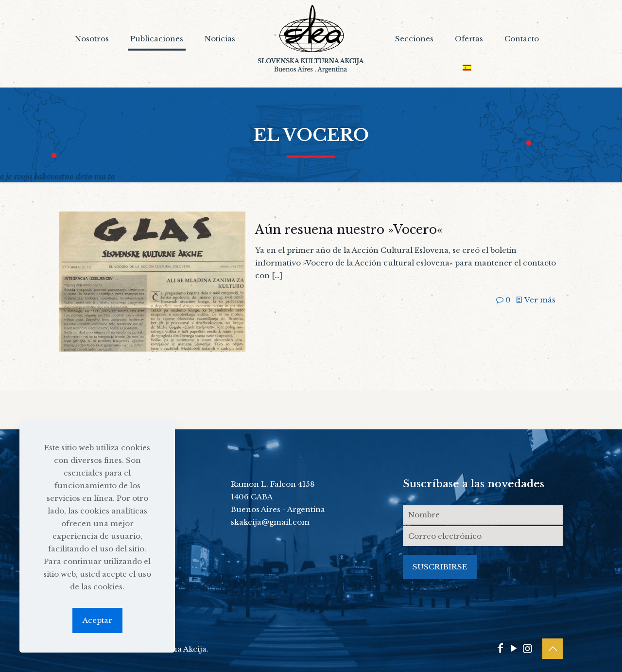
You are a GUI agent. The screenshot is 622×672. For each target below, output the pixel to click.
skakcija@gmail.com (270, 522)
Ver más (540, 300)
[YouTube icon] (514, 648)
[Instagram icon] (527, 648)
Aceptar (97, 620)
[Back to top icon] (553, 649)
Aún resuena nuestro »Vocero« (349, 230)
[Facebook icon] (500, 648)
